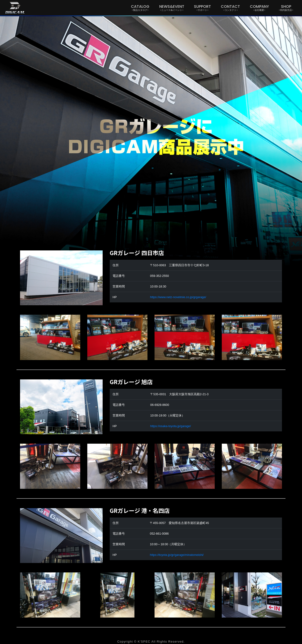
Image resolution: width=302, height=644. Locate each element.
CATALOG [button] (140, 8)
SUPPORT (202, 8)
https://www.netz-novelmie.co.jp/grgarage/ (178, 297)
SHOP (286, 8)
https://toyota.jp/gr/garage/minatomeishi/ (177, 555)
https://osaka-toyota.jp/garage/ (171, 426)
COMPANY (259, 8)
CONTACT (230, 8)
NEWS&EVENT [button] (172, 8)
